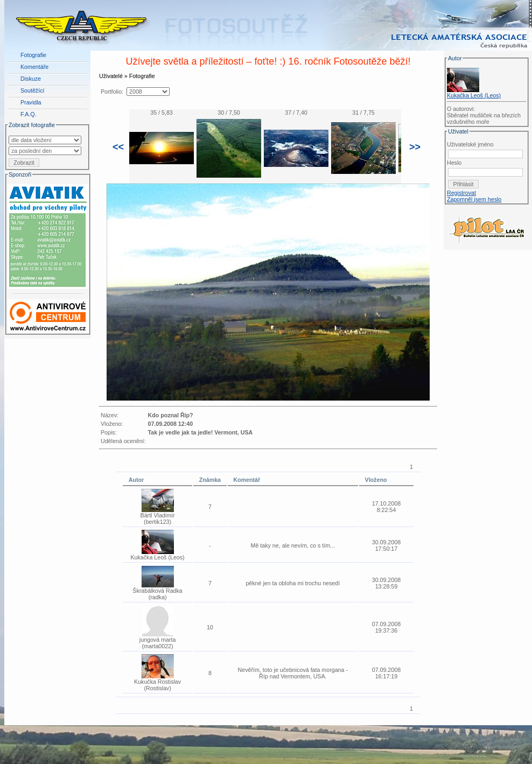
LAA (524, 736)
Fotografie (33, 55)
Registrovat (461, 193)
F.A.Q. (29, 114)
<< (118, 147)
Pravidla (31, 102)
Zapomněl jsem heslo (474, 199)
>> (415, 147)
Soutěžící (32, 90)
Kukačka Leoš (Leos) (474, 95)
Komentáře (34, 67)
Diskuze (31, 79)
